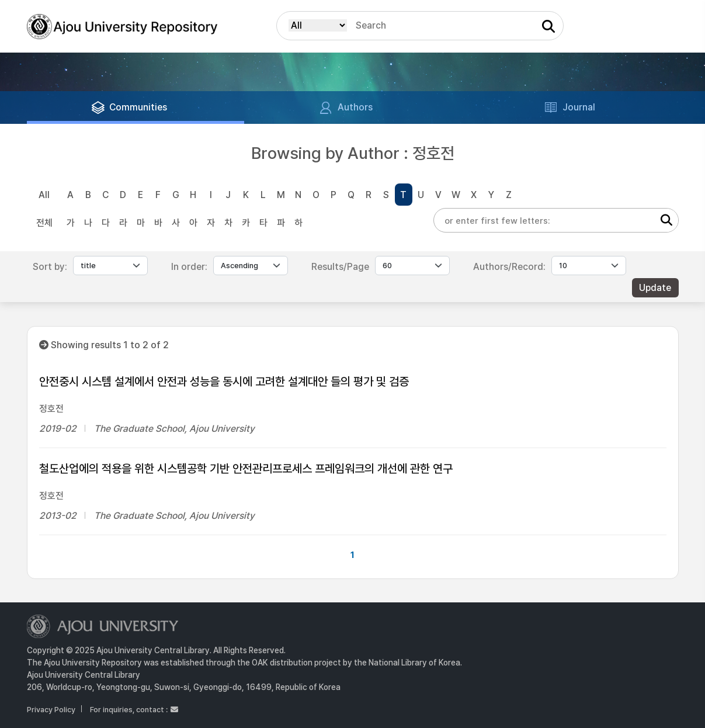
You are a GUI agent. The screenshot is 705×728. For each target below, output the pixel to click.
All (44, 195)
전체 (44, 223)
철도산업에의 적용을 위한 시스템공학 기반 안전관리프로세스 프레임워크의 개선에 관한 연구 (246, 469)
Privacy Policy (51, 710)
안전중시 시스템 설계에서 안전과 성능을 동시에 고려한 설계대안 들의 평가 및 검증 (224, 382)
